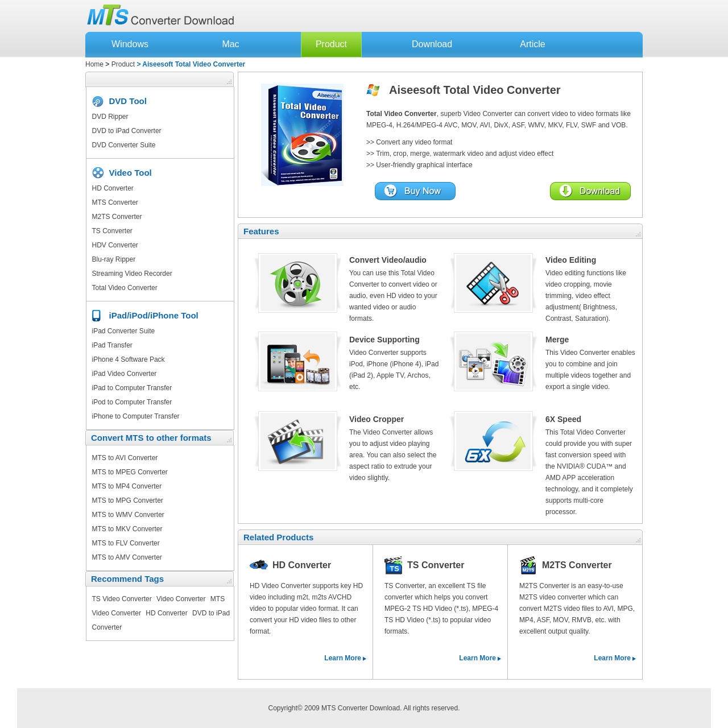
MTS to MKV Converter (127, 529)
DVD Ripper (110, 117)
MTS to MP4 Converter (127, 486)
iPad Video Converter (125, 374)
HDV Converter (115, 245)
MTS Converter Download (361, 708)
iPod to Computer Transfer (132, 402)
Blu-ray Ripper (114, 259)
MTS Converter (115, 202)
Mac (230, 44)
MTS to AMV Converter (127, 557)
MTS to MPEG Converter (130, 472)
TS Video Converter (122, 599)
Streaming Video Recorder (132, 274)
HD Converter (113, 188)
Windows (130, 44)
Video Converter (181, 599)
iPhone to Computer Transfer (136, 416)
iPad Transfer (112, 345)
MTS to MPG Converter (128, 500)
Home (94, 64)
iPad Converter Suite (124, 331)
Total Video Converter (125, 288)
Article (532, 44)
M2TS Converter (117, 217)
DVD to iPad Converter (127, 131)
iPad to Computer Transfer (132, 388)
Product (331, 44)
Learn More (343, 658)
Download (432, 44)
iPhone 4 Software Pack (129, 359)
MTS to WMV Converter (128, 515)
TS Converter (112, 231)
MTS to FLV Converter (126, 543)
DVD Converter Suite (124, 145)
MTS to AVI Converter (125, 458)
